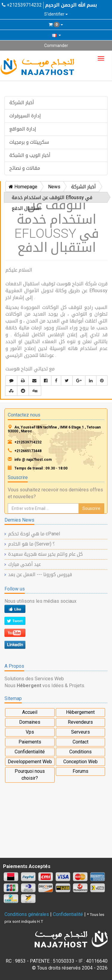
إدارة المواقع (23, 129)
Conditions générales (27, 914)
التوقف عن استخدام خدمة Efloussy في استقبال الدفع (52, 199)
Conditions (80, 752)
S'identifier (56, 14)
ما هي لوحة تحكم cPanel (34, 534)
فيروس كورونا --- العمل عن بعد (40, 574)
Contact (80, 742)
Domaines (30, 722)
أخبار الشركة (22, 103)
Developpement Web (30, 762)
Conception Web (80, 762)
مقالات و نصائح (25, 168)
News (54, 187)
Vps (30, 732)
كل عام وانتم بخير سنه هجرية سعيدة (45, 554)
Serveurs (80, 732)
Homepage (23, 187)
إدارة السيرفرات (25, 116)
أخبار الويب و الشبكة (30, 155)
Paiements (30, 742)
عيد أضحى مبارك (24, 564)
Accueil (30, 712)
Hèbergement (80, 712)
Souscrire (91, 508)
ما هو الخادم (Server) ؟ (32, 544)
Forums (80, 771)
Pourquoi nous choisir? (30, 775)
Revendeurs (80, 722)
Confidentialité (30, 752)
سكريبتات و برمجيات (29, 142)
